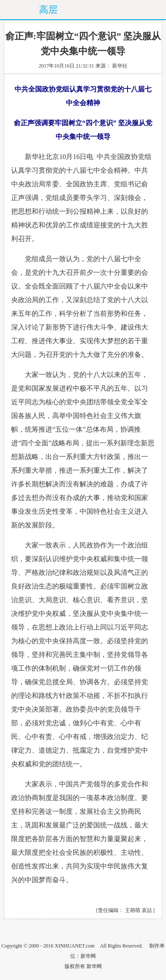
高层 (48, 10)
